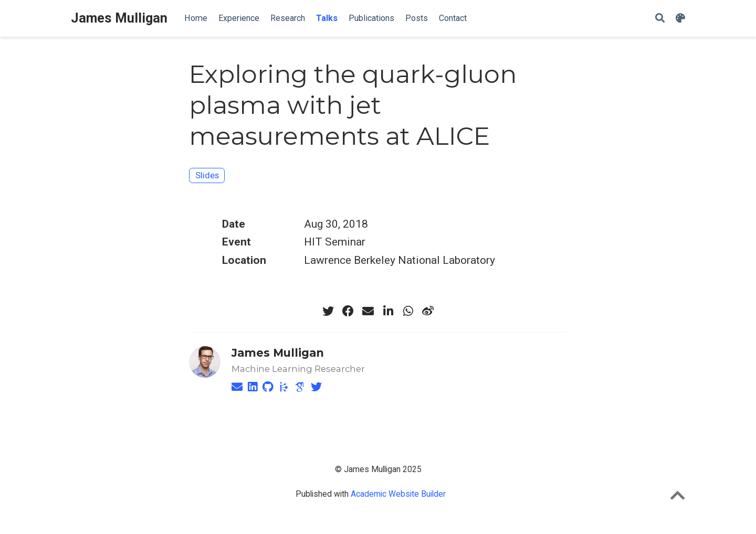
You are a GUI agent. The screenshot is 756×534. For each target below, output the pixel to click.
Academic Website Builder (398, 494)
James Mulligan (119, 18)
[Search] (660, 19)
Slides (207, 175)
